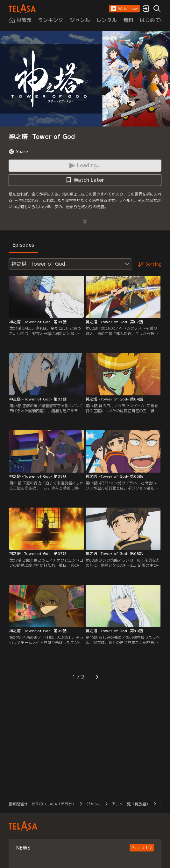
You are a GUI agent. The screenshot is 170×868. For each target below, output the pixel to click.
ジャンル (94, 804)
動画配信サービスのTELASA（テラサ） (42, 804)
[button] (124, 9)
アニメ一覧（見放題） (131, 804)
